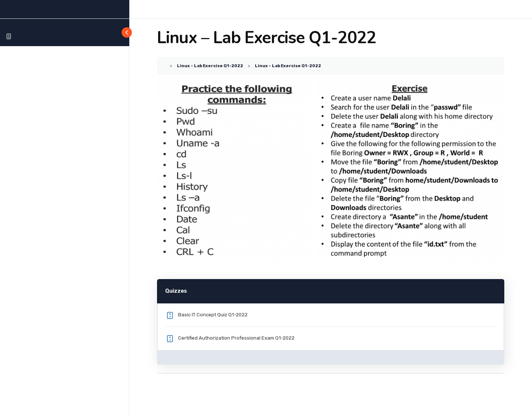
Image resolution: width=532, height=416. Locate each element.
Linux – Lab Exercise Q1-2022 (210, 66)
